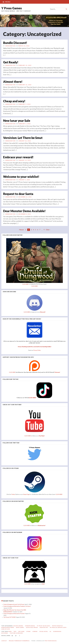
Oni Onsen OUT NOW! (10, 617)
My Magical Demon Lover (58, 627)
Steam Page (26, 494)
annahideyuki (10, 46)
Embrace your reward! (19, 157)
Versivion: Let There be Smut (23, 138)
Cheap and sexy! (15, 101)
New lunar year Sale (17, 120)
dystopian (5, 633)
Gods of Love (6, 629)
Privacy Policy (37, 350)
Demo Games (20, 627)
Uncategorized (18, 626)
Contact (4, 641)
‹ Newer (21, 229)
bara (10, 631)
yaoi (15, 631)
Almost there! (13, 82)
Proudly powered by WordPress (19, 641)
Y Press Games (12, 8)
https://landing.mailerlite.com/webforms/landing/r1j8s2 (34, 346)
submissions (57, 631)
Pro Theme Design (51, 641)
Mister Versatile (57, 626)
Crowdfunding (30, 626)
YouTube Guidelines (16, 633)
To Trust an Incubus (43, 626)
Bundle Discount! (15, 43)
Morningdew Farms (8, 627)
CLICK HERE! (33, 397)
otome (28, 631)
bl (50, 631)
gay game (21, 631)
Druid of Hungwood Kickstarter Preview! (14, 613)
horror (35, 631)
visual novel (44, 631)
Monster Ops (44, 627)
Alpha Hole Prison (32, 627)
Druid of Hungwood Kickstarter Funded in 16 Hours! (17, 606)
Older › (48, 229)
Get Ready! (11, 62)
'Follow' (13, 494)
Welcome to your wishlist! (22, 176)
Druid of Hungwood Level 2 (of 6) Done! (14, 604)
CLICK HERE (25, 284)
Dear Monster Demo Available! (25, 211)
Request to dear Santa (19, 194)
